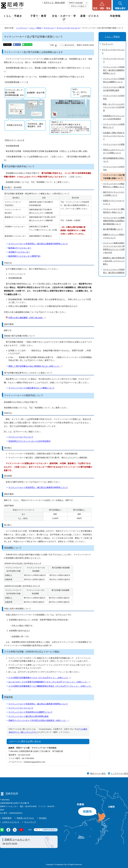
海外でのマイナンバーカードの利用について (114, 194)
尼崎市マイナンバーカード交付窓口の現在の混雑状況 (39, 720)
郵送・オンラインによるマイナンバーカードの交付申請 (114, 107)
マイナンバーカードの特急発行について (114, 126)
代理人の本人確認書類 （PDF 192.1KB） (27, 318)
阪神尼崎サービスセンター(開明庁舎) (24, 256)
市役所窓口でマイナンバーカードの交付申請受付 (29, 441)
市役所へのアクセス (25, 818)
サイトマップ (30, 822)
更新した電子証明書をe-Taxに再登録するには (35, 366)
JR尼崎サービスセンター (19, 252)
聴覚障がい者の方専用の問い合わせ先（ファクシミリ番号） (114, 261)
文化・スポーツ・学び (64, 18)
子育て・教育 (38, 16)
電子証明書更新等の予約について (114, 160)
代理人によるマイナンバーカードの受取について (114, 151)
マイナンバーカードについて (68, 28)
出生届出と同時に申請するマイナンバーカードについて (114, 136)
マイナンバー (49, 28)
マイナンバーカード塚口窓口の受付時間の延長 (28, 716)
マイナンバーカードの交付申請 (114, 97)
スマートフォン (50, 830)
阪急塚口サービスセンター (20, 248)
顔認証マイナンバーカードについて (114, 202)
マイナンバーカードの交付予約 (114, 168)
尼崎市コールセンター (17, 840)
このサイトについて (11, 822)
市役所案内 (7, 818)
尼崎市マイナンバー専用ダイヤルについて (114, 236)
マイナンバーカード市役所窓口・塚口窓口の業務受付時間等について (38, 244)
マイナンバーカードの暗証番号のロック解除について (31, 388)
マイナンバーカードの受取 (114, 144)
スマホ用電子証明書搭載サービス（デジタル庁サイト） (40, 678)
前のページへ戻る (98, 773)
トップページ (22, 28)
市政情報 (115, 16)
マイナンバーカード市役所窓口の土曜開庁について (30, 712)
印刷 (52, 45)
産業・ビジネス (90, 16)
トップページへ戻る (119, 773)
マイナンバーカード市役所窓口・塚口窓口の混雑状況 (114, 271)
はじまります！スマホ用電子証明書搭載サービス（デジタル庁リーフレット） (49, 682)
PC (37, 830)
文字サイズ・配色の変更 (54, 3)
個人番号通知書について (113, 229)
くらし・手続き (13, 16)
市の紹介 (43, 818)
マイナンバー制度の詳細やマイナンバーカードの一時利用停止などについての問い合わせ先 (114, 248)
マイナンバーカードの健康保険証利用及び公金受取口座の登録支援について (114, 221)
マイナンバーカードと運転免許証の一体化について (114, 211)
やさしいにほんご (79, 6)
